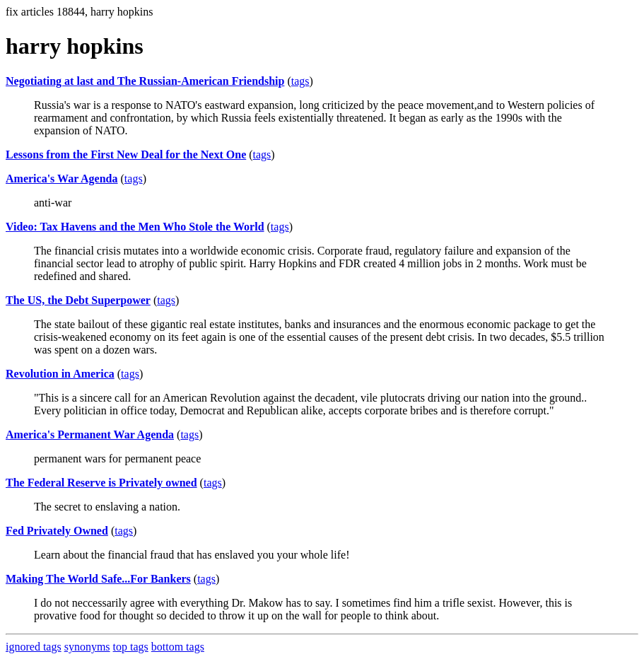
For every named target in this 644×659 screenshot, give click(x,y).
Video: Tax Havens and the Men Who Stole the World (135, 227)
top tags (131, 647)
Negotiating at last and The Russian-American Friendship (145, 81)
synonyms (87, 647)
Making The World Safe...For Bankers (98, 579)
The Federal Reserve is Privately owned (101, 483)
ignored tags (34, 647)
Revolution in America (60, 374)
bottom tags (178, 647)
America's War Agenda (62, 179)
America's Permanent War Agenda (90, 435)
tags (300, 81)
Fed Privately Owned (57, 531)
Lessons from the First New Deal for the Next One (126, 154)
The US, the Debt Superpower (78, 300)
